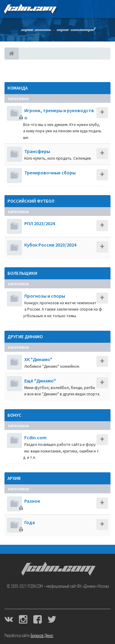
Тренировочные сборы (50, 173)
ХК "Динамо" (38, 359)
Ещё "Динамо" (40, 381)
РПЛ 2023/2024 (40, 223)
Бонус (14, 415)
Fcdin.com (35, 437)
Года (30, 522)
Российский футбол (31, 201)
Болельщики (22, 273)
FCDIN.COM (30, 9)
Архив (14, 478)
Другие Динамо (25, 337)
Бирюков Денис (42, 636)
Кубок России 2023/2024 (50, 245)
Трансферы (37, 151)
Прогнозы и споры (45, 296)
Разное (32, 501)
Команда (18, 88)
